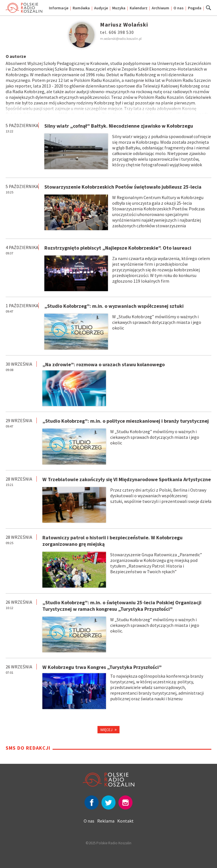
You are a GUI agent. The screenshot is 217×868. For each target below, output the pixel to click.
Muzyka (119, 8)
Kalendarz (139, 8)
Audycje (101, 8)
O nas (179, 8)
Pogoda (195, 8)
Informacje (59, 8)
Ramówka (81, 8)
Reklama (106, 821)
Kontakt (125, 821)
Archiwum (160, 8)
